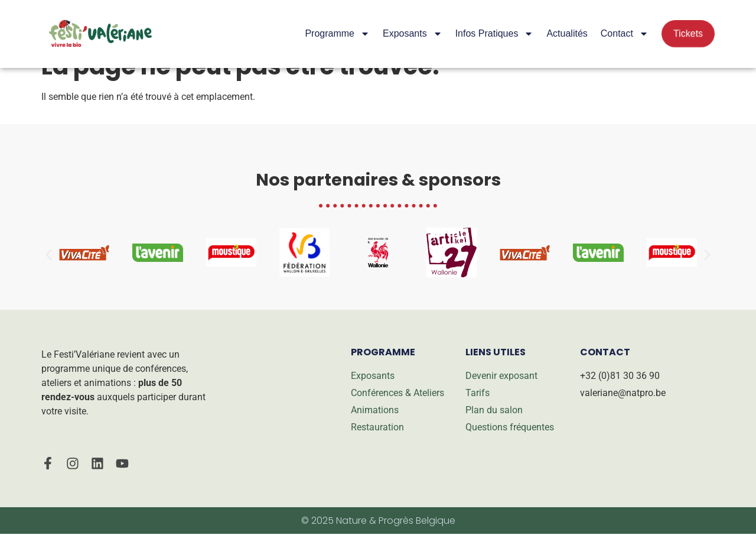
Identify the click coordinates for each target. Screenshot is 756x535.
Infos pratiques (495, 34)
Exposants (413, 34)
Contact (625, 34)
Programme (337, 34)
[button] (49, 254)
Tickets (688, 34)
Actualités (567, 33)
